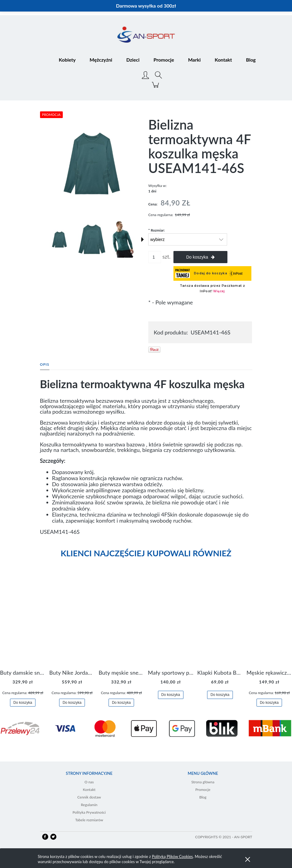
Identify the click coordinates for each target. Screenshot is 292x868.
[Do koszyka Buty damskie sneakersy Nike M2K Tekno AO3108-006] (23, 703)
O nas (89, 782)
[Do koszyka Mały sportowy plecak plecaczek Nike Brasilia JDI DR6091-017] (171, 695)
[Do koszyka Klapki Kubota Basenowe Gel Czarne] (220, 695)
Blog (203, 797)
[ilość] (155, 257)
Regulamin (89, 805)
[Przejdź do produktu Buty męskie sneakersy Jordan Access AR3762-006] (121, 623)
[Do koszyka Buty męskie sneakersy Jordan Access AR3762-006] (121, 703)
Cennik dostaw (89, 797)
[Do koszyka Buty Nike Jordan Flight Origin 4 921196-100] (72, 703)
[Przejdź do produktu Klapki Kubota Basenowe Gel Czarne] (220, 623)
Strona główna (203, 782)
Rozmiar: (156, 230)
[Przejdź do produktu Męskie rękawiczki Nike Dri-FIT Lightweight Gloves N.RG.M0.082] (269, 623)
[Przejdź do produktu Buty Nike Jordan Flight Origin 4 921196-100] (72, 623)
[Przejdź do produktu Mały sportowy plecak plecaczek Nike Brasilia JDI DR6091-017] (171, 623)
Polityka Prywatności (89, 812)
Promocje (203, 790)
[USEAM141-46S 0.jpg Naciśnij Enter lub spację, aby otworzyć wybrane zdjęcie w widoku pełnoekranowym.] (92, 163)
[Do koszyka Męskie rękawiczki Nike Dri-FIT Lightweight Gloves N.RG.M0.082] (269, 703)
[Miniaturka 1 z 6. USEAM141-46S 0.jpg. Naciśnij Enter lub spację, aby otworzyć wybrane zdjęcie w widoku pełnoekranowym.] (59, 239)
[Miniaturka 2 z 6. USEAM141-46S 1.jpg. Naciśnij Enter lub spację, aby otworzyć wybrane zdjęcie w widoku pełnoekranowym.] (92, 239)
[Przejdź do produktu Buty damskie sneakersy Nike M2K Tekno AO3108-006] (23, 623)
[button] (143, 239)
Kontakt (89, 790)
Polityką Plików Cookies (172, 856)
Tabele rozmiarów (89, 820)
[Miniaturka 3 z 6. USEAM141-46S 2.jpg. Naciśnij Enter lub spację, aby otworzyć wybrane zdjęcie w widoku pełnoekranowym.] (123, 239)
